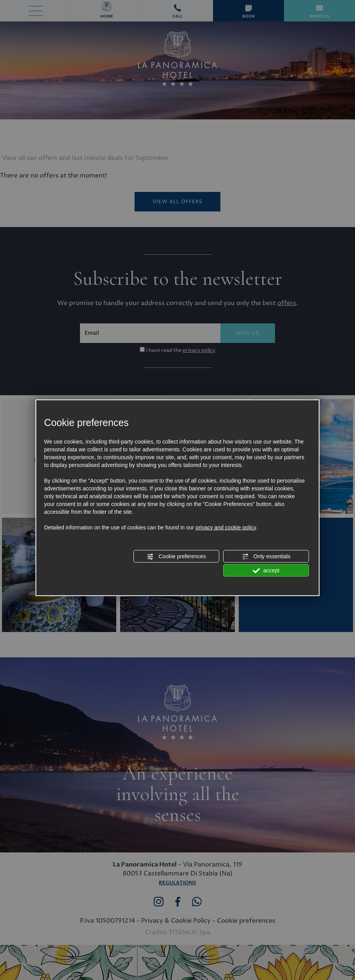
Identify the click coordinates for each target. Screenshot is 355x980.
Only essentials (266, 557)
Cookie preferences (176, 557)
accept (266, 571)
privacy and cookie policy (226, 527)
